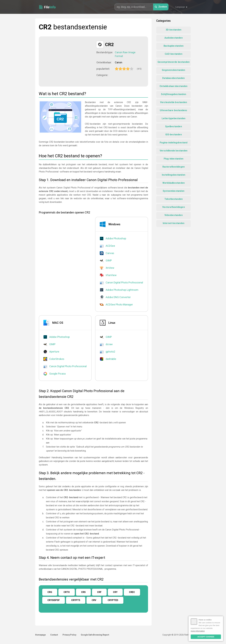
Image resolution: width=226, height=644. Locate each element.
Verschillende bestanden (174, 151)
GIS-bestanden (174, 135)
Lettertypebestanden (174, 118)
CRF (99, 592)
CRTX (67, 592)
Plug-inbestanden (174, 159)
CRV (94, 600)
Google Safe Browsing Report (95, 635)
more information (198, 631)
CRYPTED (113, 600)
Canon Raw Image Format (125, 54)
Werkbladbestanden (174, 183)
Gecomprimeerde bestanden (174, 62)
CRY (115, 592)
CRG (50, 592)
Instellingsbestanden (174, 175)
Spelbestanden (174, 126)
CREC (132, 592)
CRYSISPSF (54, 600)
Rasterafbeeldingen (174, 167)
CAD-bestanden (174, 54)
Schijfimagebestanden (174, 94)
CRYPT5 (76, 600)
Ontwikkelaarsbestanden (173, 86)
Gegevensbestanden (173, 70)
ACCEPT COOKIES (206, 637)
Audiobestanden (174, 38)
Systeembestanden (174, 191)
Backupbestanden (174, 46)
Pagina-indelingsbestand (174, 143)
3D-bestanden (174, 30)
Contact (54, 635)
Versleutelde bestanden (174, 102)
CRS (83, 592)
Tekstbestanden (174, 199)
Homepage (40, 635)
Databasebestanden (173, 78)
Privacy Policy (69, 635)
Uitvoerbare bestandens (173, 110)
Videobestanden (174, 215)
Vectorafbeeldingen (174, 207)
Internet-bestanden (174, 223)
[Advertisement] (68, 61)
